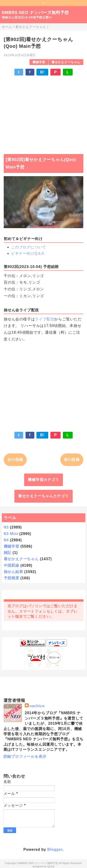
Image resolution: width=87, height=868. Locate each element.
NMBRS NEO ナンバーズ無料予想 (35, 13)
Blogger (55, 849)
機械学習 (39, 62)
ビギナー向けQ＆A (28, 253)
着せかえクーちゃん (66, 62)
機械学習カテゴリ (43, 480)
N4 (6, 540)
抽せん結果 (13, 572)
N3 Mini (11, 534)
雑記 (8, 553)
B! (42, 72)
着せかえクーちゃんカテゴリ (43, 496)
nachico (37, 706)
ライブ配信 (45, 319)
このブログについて (29, 247)
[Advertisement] (43, 113)
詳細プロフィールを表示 (25, 756)
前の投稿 (72, 460)
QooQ (51, 866)
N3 (6, 527)
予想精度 (11, 578)
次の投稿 (15, 460)
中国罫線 (11, 565)
